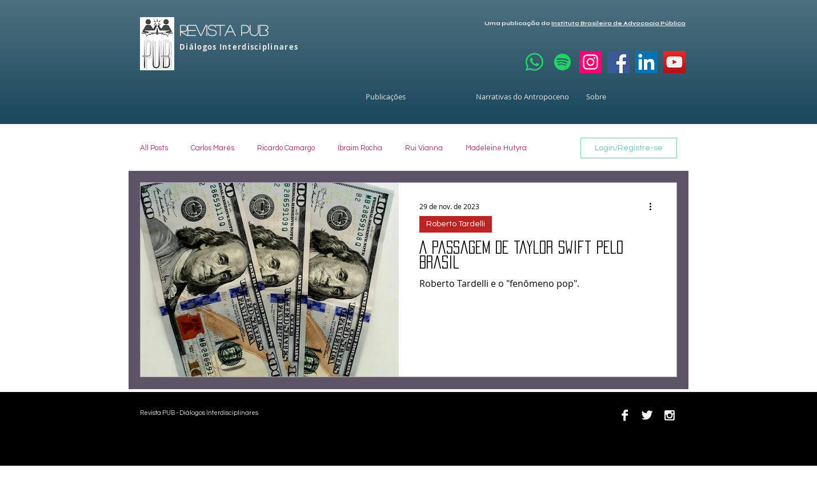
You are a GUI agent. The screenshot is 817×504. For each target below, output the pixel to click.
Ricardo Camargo (286, 148)
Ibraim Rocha (360, 148)
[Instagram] (590, 62)
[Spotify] (562, 62)
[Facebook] (618, 62)
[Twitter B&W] (647, 415)
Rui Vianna (424, 148)
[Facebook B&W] (625, 415)
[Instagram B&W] (669, 415)
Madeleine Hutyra (496, 148)
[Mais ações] (654, 206)
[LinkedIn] (646, 62)
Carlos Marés (213, 148)
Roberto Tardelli (456, 224)
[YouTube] (674, 62)
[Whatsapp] (534, 62)
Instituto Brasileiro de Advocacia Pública (618, 23)
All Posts (154, 148)
